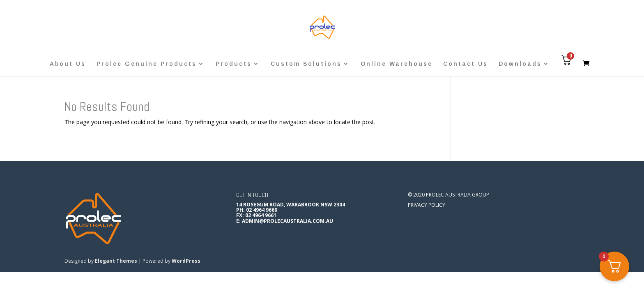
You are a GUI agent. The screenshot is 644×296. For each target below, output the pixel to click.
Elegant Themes (116, 261)
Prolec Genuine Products (147, 64)
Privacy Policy (427, 205)
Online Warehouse (397, 64)
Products (234, 64)
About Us (68, 64)
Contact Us (466, 64)
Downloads (520, 64)
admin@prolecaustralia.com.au (287, 221)
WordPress (186, 261)
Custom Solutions (306, 64)
